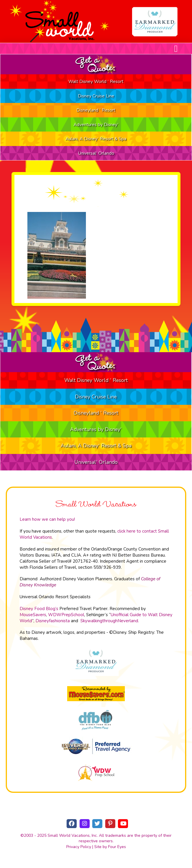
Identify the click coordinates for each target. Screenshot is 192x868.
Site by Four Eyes (110, 847)
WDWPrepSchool (66, 615)
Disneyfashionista (53, 621)
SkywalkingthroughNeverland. (110, 621)
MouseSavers (33, 615)
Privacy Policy (79, 847)
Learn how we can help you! (47, 519)
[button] (176, 49)
